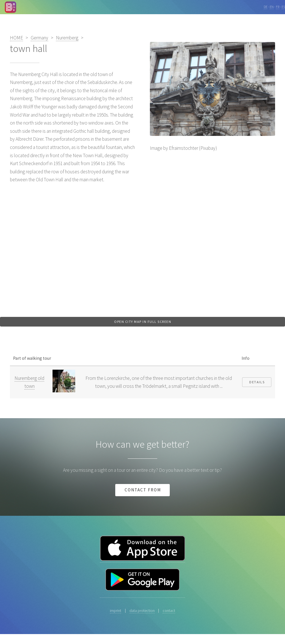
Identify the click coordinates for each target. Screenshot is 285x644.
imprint (116, 611)
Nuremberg (67, 38)
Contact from (143, 490)
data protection (142, 611)
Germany (39, 38)
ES (283, 7)
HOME (16, 38)
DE (266, 7)
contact (169, 611)
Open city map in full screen (143, 322)
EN (272, 7)
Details (257, 382)
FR (278, 7)
